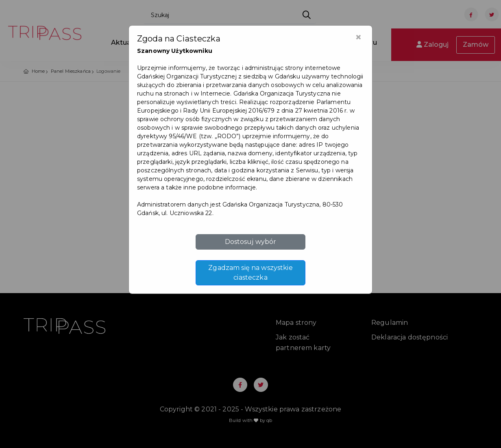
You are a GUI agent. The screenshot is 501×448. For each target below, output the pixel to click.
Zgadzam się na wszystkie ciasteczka (250, 273)
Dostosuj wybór (251, 242)
